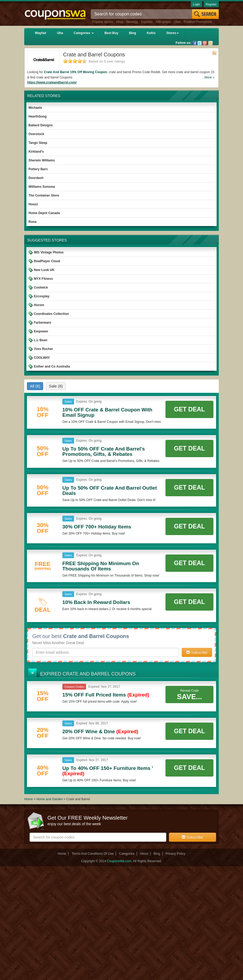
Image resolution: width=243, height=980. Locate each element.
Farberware (42, 323)
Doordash (36, 178)
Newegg (132, 22)
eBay (119, 22)
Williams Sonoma (42, 187)
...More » (208, 77)
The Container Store (44, 195)
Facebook (195, 43)
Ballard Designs (41, 125)
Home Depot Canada (44, 213)
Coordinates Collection (51, 314)
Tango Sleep (38, 143)
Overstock (36, 134)
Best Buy (111, 33)
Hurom (39, 305)
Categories (84, 33)
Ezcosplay (42, 296)
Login (197, 4)
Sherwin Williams (42, 160)
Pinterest (205, 43)
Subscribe (197, 652)
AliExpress (163, 22)
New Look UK (44, 270)
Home (29, 799)
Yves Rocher (43, 349)
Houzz (33, 204)
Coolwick (41, 287)
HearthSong (38, 116)
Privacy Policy (175, 854)
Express (147, 22)
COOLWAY (42, 358)
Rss (210, 43)
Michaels (35, 108)
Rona (33, 222)
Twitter (200, 43)
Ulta (60, 33)
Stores (173, 33)
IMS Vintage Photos (49, 252)
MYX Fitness (43, 279)
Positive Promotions (198, 22)
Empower (41, 331)
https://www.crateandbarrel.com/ (52, 82)
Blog (133, 33)
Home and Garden (50, 799)
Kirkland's (36, 152)
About (144, 854)
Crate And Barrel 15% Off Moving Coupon (76, 72)
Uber (177, 22)
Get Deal (189, 409)
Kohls (151, 33)
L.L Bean (40, 340)
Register (211, 4)
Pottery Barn (38, 169)
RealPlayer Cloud (47, 261)
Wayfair (41, 33)
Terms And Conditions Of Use (93, 854)
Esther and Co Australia (52, 366)
